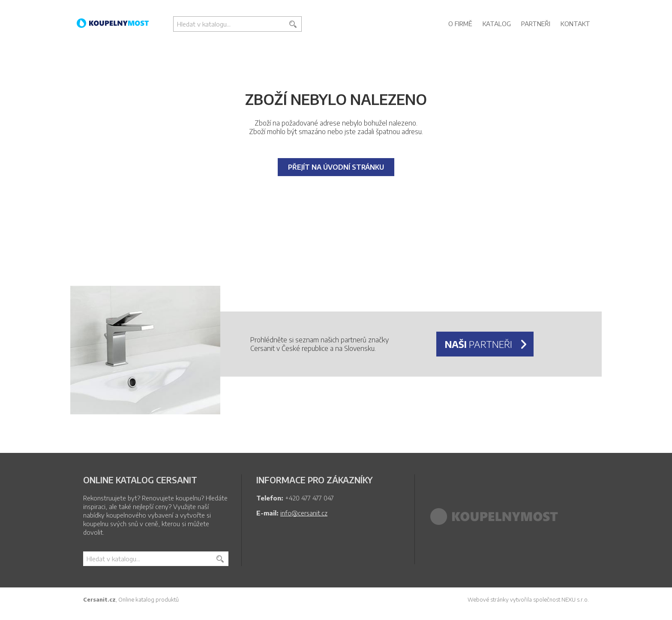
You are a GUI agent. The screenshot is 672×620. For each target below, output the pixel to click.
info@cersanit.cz (304, 513)
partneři (478, 344)
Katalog (497, 24)
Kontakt (575, 24)
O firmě (460, 24)
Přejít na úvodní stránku (336, 167)
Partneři (536, 24)
